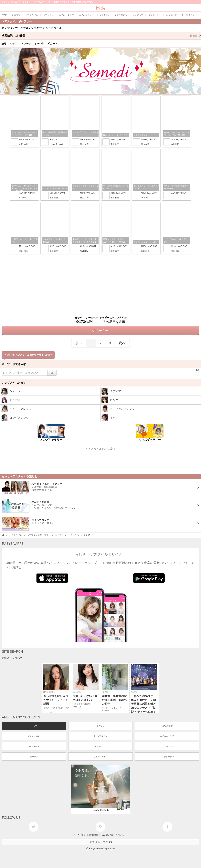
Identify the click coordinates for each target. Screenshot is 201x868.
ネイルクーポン (100, 757)
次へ (122, 343)
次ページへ (100, 331)
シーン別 (40, 44)
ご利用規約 (92, 835)
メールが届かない (106, 835)
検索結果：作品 (101, 36)
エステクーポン (167, 757)
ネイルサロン (100, 746)
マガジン (100, 726)
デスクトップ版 (100, 842)
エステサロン (167, 746)
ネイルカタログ (167, 736)
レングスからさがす (14, 383)
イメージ (27, 44)
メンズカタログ (34, 736)
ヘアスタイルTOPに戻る (101, 449)
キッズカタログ (100, 736)
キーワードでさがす (14, 364)
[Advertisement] (100, 286)
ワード (53, 44)
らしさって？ (79, 835)
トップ (34, 726)
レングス (14, 44)
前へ (79, 343)
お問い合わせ (122, 835)
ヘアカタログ (167, 726)
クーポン (34, 757)
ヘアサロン (34, 746)
